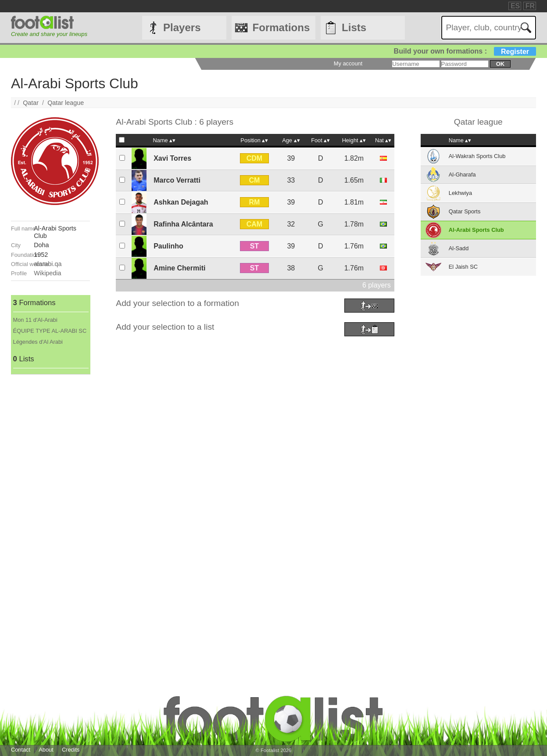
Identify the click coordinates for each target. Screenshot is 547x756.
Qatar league (66, 103)
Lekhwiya (460, 193)
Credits (71, 750)
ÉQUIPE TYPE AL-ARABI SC (50, 331)
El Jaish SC (463, 267)
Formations (281, 27)
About (46, 750)
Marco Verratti (177, 180)
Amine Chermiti (179, 268)
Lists (354, 27)
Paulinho (168, 246)
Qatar (31, 103)
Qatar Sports (465, 211)
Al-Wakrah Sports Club (477, 156)
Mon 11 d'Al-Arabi (35, 320)
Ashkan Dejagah (181, 202)
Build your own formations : (465, 51)
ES (515, 6)
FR (530, 6)
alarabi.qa (48, 264)
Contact (21, 750)
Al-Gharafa (462, 175)
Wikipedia (47, 273)
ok (500, 64)
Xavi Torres (172, 158)
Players (182, 27)
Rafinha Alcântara (183, 224)
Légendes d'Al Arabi (38, 342)
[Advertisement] (50, 506)
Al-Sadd (459, 248)
